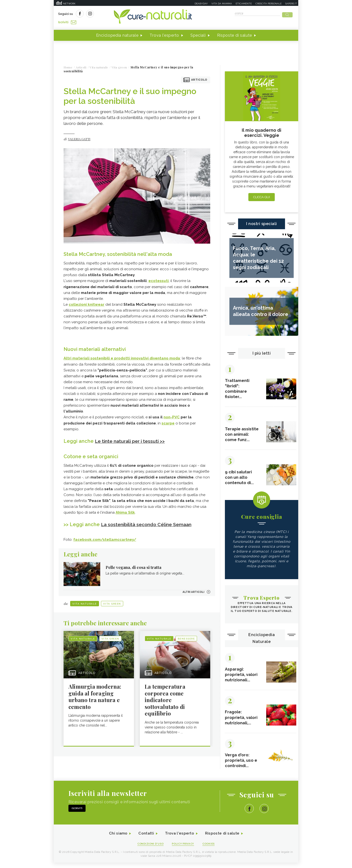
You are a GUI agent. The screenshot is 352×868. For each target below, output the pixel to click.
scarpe (168, 421)
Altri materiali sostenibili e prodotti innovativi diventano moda (122, 357)
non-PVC (172, 415)
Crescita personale (269, 4)
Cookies (211, 849)
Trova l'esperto (164, 34)
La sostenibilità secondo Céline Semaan (149, 522)
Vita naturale (85, 601)
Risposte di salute (235, 34)
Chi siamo (116, 839)
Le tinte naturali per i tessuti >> (132, 439)
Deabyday (201, 4)
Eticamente (244, 4)
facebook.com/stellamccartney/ (105, 537)
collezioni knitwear (87, 303)
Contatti (145, 839)
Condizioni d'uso (149, 849)
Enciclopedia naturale (117, 34)
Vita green (112, 601)
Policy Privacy (184, 849)
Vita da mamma (222, 4)
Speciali (198, 34)
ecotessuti (159, 279)
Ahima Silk (125, 510)
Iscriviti (113, 14)
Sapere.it (291, 4)
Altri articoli (192, 589)
